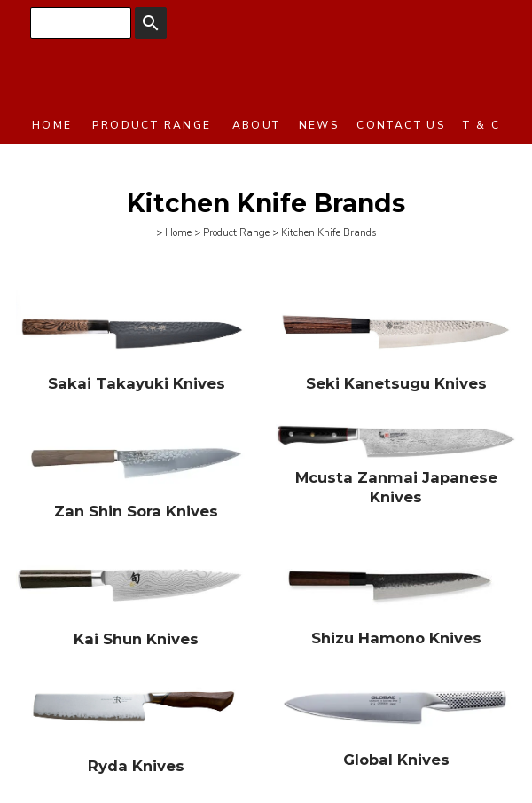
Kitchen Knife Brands (329, 232)
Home (52, 125)
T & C (481, 125)
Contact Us (401, 125)
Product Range (152, 125)
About (257, 125)
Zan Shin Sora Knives (136, 511)
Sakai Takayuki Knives (137, 383)
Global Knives (396, 760)
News (319, 125)
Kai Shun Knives (136, 639)
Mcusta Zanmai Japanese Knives (396, 487)
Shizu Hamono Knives (396, 638)
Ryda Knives (136, 766)
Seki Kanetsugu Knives (396, 383)
